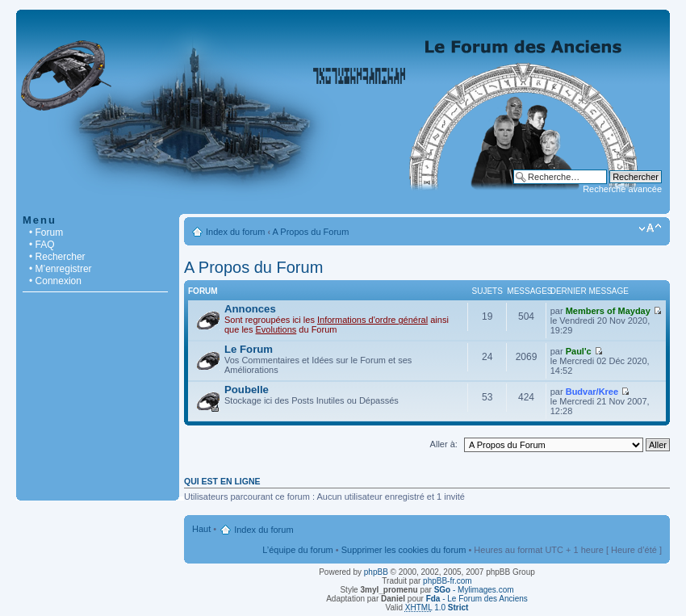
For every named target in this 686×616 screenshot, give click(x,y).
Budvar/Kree (592, 392)
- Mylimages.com (474, 590)
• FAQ (42, 245)
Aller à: (444, 444)
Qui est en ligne (222, 481)
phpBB (376, 572)
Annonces (250, 309)
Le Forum (249, 349)
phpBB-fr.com (448, 581)
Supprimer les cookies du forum (404, 550)
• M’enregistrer (61, 269)
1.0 (437, 608)
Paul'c (579, 351)
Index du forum (235, 232)
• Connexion (55, 281)
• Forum (46, 233)
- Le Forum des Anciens (477, 599)
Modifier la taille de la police (650, 228)
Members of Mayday (608, 311)
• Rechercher (57, 257)
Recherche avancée (622, 189)
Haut (201, 529)
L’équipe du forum (297, 550)
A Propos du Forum (311, 232)
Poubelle (247, 390)
